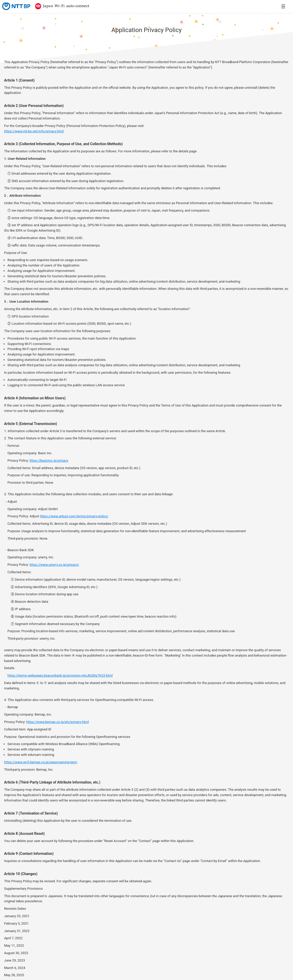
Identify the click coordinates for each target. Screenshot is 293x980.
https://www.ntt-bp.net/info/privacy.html (34, 131)
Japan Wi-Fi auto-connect (61, 6)
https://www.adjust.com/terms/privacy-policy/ (74, 516)
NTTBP (16, 6)
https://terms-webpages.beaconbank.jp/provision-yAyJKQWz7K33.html (60, 675)
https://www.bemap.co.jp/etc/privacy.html (57, 722)
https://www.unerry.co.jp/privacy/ (54, 565)
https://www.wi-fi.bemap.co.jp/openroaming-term (41, 762)
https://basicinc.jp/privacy (49, 461)
